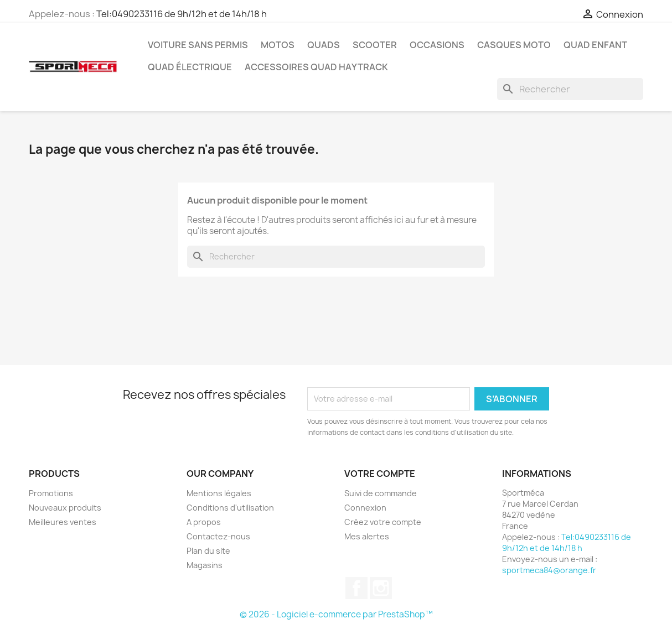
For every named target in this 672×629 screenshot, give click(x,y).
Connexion (365, 508)
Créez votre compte (383, 522)
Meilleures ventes (63, 522)
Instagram (381, 588)
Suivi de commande (381, 493)
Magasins (205, 565)
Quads (324, 45)
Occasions (437, 45)
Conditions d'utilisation (230, 508)
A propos (204, 522)
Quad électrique (190, 67)
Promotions (51, 493)
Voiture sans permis (198, 45)
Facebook (356, 588)
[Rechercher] (570, 89)
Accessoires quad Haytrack (316, 67)
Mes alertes (367, 536)
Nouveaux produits (65, 508)
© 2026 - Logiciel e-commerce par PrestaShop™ (336, 614)
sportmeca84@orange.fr (549, 570)
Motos (278, 45)
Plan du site (208, 551)
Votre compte (380, 474)
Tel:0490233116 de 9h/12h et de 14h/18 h (182, 14)
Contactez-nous (218, 536)
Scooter (375, 45)
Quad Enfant (595, 45)
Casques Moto (514, 45)
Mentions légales (219, 493)
